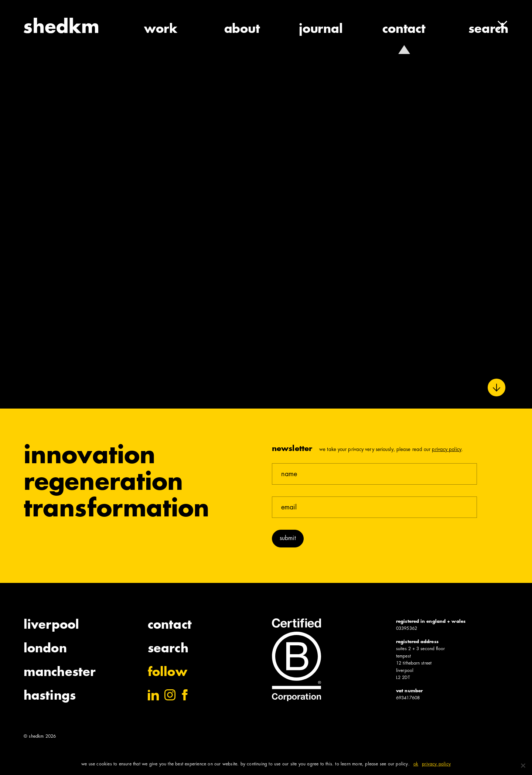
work (161, 30)
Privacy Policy (446, 450)
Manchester (60, 673)
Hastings (50, 697)
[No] (523, 765)
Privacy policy (436, 764)
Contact (170, 626)
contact (404, 30)
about (242, 30)
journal (321, 30)
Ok (416, 764)
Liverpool (51, 626)
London (45, 649)
